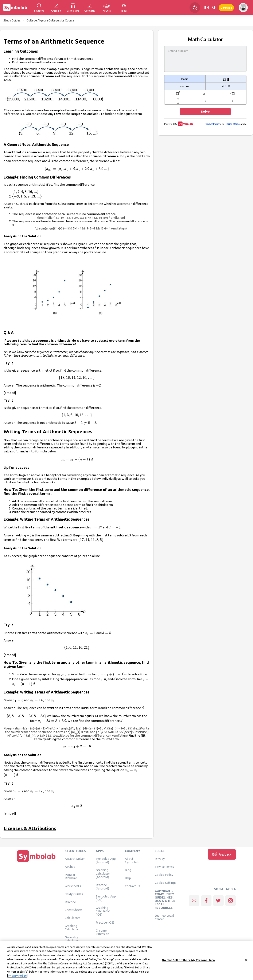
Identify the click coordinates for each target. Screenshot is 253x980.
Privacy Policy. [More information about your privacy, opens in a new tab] (17, 977)
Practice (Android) (102, 887)
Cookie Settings (166, 883)
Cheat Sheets (74, 910)
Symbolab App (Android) (106, 860)
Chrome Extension (102, 932)
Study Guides (12, 20)
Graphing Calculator (72, 928)
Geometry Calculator (72, 939)
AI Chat (70, 867)
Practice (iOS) (105, 923)
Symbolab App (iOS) (106, 898)
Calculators (73, 918)
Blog (128, 870)
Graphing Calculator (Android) (103, 874)
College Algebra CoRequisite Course (50, 20)
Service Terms (164, 867)
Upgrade (226, 7)
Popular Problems (71, 876)
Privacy (160, 859)
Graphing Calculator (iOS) (103, 911)
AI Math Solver (75, 859)
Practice (70, 902)
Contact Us (133, 886)
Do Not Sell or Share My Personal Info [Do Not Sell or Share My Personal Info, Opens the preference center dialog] (188, 961)
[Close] (246, 961)
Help (128, 878)
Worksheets (73, 886)
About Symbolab (132, 860)
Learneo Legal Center (164, 917)
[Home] (36, 862)
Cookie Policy (164, 875)
